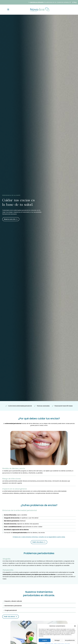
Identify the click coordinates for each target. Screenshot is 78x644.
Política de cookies (49, 641)
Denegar (57, 637)
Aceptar (45, 637)
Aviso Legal (67, 641)
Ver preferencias (70, 637)
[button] (75, 623)
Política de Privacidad (59, 641)
